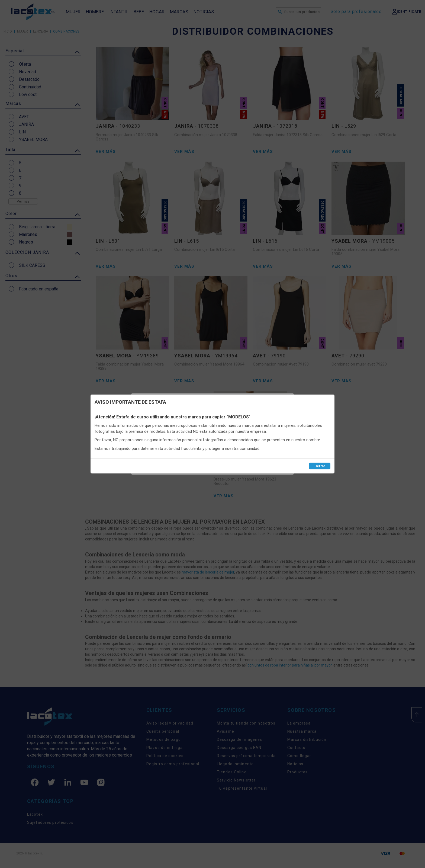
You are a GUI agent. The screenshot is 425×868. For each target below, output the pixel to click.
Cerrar (320, 466)
